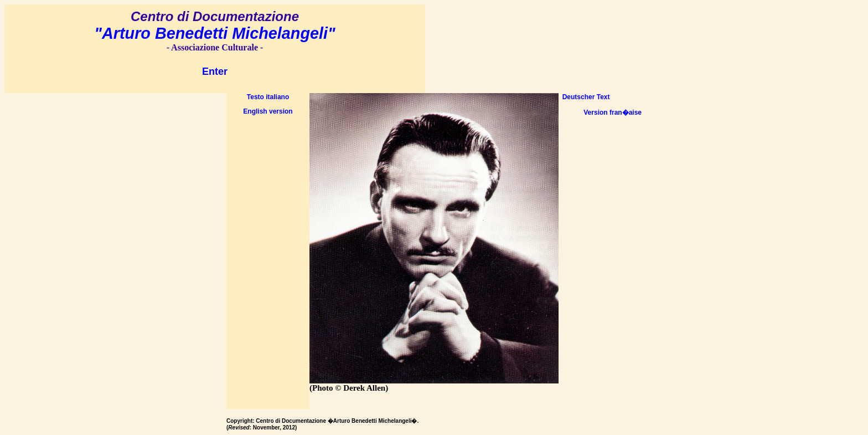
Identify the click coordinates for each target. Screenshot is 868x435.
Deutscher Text (584, 97)
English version (268, 111)
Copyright (239, 421)
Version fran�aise (613, 112)
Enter (215, 71)
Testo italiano (268, 97)
